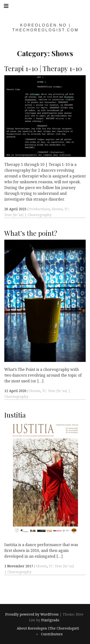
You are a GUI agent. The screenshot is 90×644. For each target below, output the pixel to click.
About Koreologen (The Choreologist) (48, 628)
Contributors (52, 634)
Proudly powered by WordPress (32, 614)
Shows (57, 209)
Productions (39, 209)
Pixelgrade (50, 620)
